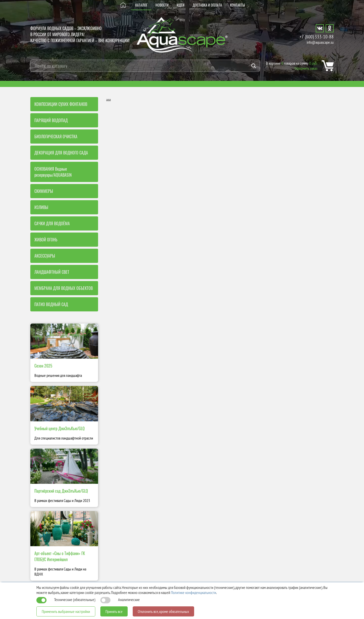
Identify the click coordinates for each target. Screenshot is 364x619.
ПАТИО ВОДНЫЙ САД (51, 304)
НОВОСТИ (162, 5)
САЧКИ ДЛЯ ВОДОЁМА (52, 223)
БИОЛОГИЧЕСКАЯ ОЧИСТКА (56, 136)
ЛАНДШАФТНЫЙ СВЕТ (52, 272)
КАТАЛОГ (141, 5)
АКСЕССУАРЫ (45, 256)
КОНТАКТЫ (237, 5)
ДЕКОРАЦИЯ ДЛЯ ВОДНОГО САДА (61, 153)
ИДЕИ (181, 5)
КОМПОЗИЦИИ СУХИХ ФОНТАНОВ (61, 104)
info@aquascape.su (320, 42)
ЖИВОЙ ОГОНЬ (46, 240)
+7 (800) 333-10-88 (317, 37)
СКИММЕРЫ (44, 191)
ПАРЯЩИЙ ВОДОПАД (51, 120)
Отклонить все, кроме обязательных (163, 611)
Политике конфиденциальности (194, 592)
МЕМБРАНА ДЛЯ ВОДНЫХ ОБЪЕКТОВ (64, 288)
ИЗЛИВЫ (41, 207)
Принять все (114, 611)
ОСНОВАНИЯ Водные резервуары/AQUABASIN (53, 172)
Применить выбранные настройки (66, 611)
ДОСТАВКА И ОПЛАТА (207, 5)
